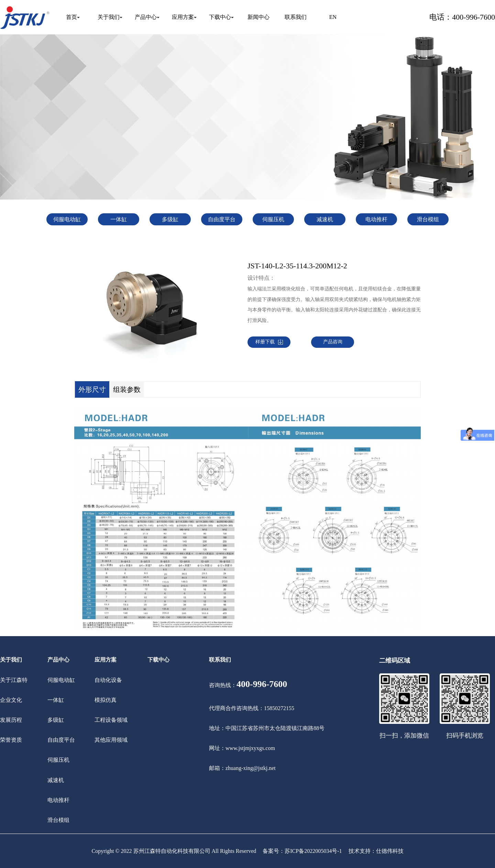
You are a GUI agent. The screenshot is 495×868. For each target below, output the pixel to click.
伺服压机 (273, 219)
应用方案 (184, 17)
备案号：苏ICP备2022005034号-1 (302, 851)
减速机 (325, 219)
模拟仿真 (106, 700)
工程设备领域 (111, 720)
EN (333, 17)
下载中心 (221, 17)
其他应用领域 (111, 740)
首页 (73, 17)
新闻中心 (258, 17)
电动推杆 (376, 219)
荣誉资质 (11, 740)
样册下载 (269, 342)
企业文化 (11, 700)
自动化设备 (108, 680)
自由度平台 (222, 219)
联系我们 (296, 17)
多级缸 (170, 219)
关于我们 (110, 17)
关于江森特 (14, 680)
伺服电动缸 (67, 219)
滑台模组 (428, 219)
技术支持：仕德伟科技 (376, 851)
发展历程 (11, 720)
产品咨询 (333, 342)
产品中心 (147, 17)
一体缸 (119, 219)
